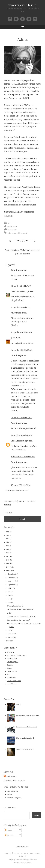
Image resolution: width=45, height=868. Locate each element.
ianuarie (10, 637)
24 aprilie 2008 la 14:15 (21, 307)
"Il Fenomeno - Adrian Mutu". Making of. (21, 616)
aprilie (10, 602)
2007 (8, 641)
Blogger (24, 856)
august (10, 588)
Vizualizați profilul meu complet (15, 780)
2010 (8, 564)
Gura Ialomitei (12, 671)
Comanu (10, 665)
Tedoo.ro (10, 794)
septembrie (12, 585)
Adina (22, 39)
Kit (8, 674)
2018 (8, 535)
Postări (8, 830)
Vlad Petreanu (12, 684)
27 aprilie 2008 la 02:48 (21, 350)
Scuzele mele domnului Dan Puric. (28, 716)
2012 (8, 556)
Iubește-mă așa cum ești (25, 749)
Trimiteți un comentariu (17, 490)
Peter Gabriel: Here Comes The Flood (20, 609)
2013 (8, 553)
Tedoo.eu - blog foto (14, 798)
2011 (7, 560)
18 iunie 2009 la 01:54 (21, 485)
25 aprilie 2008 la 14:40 (21, 332)
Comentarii (10, 835)
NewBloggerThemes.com (23, 863)
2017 (7, 539)
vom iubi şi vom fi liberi (22, 5)
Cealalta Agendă (13, 662)
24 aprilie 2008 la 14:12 (21, 286)
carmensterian (18, 291)
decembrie (11, 574)
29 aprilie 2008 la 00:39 (22, 435)
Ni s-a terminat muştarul (25, 738)
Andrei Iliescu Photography (17, 656)
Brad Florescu (12, 226)
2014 (8, 549)
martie (10, 630)
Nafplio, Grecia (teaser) (15, 606)
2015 (8, 546)
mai (9, 599)
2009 (8, 567)
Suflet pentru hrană (14, 681)
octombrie (11, 581)
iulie (9, 592)
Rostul (19, 704)
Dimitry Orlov (12, 659)
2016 (8, 542)
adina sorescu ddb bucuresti (17, 233)
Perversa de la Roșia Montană (27, 727)
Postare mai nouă (13, 250)
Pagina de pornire (22, 847)
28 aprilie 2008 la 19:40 (21, 418)
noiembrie (11, 578)
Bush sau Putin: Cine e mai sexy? (18, 620)
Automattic (19, 860)
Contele (10, 668)
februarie (11, 634)
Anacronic (11, 652)
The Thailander (12, 791)
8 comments (12, 230)
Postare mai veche (32, 250)
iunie (9, 595)
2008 (8, 571)
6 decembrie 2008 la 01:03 (23, 457)
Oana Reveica (12, 678)
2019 (8, 532)
